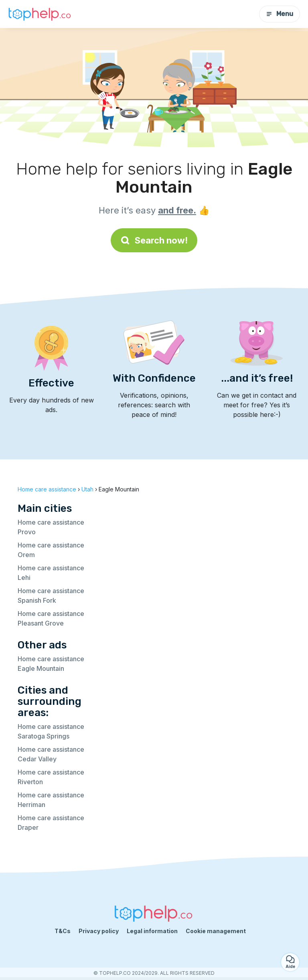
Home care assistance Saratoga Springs (51, 731)
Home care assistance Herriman (51, 800)
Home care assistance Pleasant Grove (51, 618)
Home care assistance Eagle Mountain (51, 664)
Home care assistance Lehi (51, 573)
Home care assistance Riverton (51, 777)
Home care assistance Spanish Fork (51, 596)
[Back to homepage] (40, 14)
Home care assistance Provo (51, 527)
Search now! (154, 240)
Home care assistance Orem (51, 550)
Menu (280, 14)
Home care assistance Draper (51, 823)
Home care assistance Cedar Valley (51, 754)
